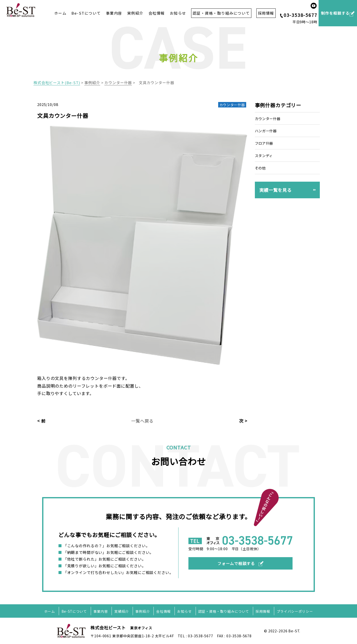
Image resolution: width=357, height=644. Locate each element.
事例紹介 (142, 611)
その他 (261, 168)
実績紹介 (121, 611)
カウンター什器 (269, 119)
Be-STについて (86, 13)
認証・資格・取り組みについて (224, 611)
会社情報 (157, 13)
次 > (243, 421)
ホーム (60, 13)
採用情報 (264, 611)
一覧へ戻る (142, 421)
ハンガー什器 (267, 131)
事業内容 (114, 13)
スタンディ (265, 155)
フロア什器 (265, 143)
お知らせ (178, 13)
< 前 (41, 421)
